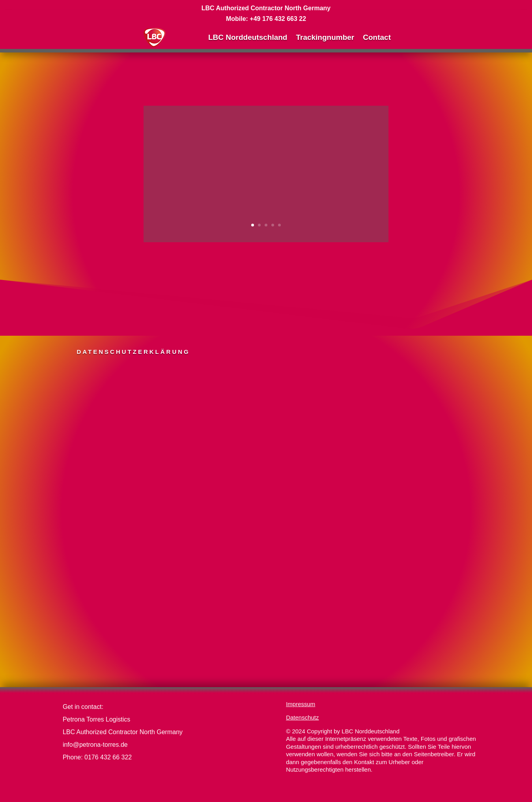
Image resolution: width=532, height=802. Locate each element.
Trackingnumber (325, 37)
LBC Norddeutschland (248, 37)
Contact (377, 37)
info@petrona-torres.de (95, 745)
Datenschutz (302, 717)
